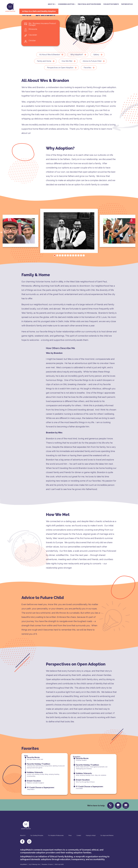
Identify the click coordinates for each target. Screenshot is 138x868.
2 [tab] (57, 264)
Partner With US (123, 4)
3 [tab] (60, 264)
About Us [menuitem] (23, 844)
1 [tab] (54, 264)
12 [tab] (84, 264)
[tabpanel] (69, 239)
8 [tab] (73, 264)
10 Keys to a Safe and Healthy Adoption (42, 11)
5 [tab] (65, 264)
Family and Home (44, 69)
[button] (48, 4)
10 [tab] (78, 264)
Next (137, 241)
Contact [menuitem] (79, 844)
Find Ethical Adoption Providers (85, 4)
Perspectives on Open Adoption (60, 76)
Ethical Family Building (61, 865)
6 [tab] (68, 264)
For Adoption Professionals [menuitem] (56, 844)
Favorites (88, 76)
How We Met (67, 69)
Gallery (96, 63)
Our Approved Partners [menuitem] (107, 844)
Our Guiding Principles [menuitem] (37, 844)
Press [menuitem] (70, 844)
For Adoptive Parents (107, 4)
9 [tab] (76, 264)
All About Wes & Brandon (50, 63)
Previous (1, 241)
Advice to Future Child (92, 69)
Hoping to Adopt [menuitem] (91, 844)
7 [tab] (70, 264)
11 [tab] (81, 264)
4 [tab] (62, 264)
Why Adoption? (77, 63)
